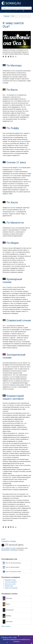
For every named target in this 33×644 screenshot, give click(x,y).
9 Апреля (5, 541)
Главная (7, 16)
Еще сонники (6, 626)
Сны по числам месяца (12, 563)
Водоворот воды (10, 580)
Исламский (8, 610)
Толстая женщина (11, 582)
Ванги (6, 604)
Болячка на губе (10, 584)
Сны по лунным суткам (12, 572)
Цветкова (8, 622)
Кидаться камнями (11, 588)
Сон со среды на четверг (9, 548)
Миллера (7, 598)
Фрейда (7, 616)
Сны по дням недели (11, 567)
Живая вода (9, 586)
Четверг (13, 541)
